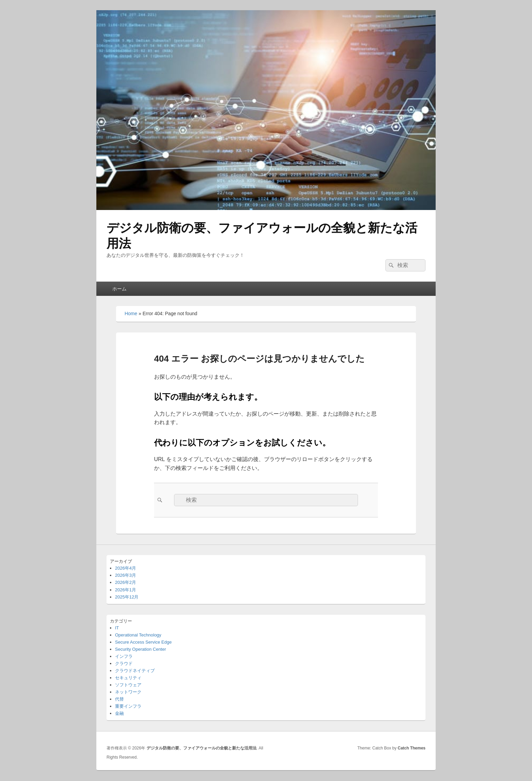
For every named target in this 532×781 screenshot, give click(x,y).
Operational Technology (138, 635)
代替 (119, 699)
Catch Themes (412, 748)
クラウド (124, 663)
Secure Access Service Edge (143, 642)
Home (131, 313)
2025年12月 (127, 597)
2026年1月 (126, 590)
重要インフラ (128, 706)
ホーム (119, 289)
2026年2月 (126, 582)
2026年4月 (126, 568)
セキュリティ (128, 678)
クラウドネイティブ (135, 671)
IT (117, 628)
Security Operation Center (140, 649)
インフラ (124, 656)
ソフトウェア (128, 685)
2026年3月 (126, 575)
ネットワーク (128, 692)
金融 (119, 713)
